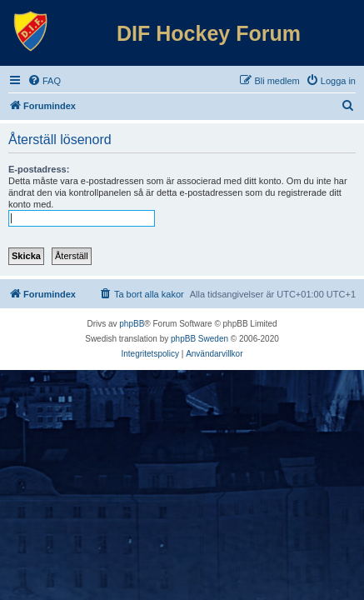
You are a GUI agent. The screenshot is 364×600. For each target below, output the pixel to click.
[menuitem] (44, 81)
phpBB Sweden (199, 339)
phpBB (132, 324)
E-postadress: (39, 169)
